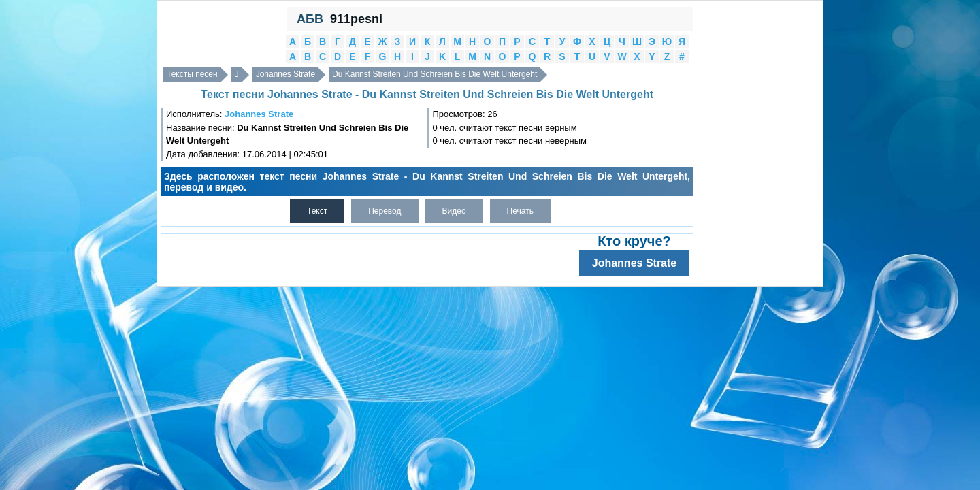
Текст (317, 211)
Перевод (385, 211)
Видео (454, 211)
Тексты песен (192, 74)
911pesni (356, 19)
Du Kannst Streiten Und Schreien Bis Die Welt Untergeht (435, 74)
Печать (520, 211)
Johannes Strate (285, 74)
